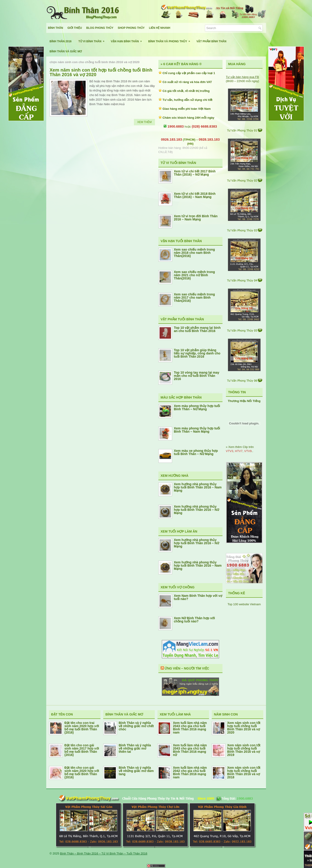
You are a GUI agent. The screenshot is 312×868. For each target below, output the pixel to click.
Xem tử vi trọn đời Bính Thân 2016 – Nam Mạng (196, 218)
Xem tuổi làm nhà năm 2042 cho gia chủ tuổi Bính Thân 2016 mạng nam (190, 772)
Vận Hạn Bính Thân (128, 40)
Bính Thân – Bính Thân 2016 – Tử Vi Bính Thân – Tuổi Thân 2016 (104, 853)
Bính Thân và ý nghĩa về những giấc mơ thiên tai (135, 748)
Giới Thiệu (75, 28)
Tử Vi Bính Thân (93, 40)
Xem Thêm (144, 122)
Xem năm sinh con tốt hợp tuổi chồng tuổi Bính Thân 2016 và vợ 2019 (244, 750)
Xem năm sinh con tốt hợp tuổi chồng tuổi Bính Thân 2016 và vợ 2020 (101, 72)
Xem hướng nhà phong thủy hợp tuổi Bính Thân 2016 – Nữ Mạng (197, 510)
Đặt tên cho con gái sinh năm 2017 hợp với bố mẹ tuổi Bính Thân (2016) (82, 750)
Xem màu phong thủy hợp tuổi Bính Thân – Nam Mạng (197, 430)
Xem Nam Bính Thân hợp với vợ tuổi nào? (198, 597)
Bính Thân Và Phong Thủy (171, 40)
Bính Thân (56, 28)
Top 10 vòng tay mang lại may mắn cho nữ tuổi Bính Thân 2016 (197, 376)
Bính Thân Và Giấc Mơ (66, 51)
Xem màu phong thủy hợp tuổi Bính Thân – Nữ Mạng (197, 407)
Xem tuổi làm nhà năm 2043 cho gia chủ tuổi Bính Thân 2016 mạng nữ (190, 750)
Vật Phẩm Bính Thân (211, 41)
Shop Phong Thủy (131, 28)
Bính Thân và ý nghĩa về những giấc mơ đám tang (136, 771)
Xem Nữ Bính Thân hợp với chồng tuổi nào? (194, 620)
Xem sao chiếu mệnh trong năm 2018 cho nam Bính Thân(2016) (194, 253)
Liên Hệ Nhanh (160, 28)
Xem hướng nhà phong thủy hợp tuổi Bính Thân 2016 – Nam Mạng (198, 487)
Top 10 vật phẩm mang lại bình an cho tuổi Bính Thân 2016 (197, 329)
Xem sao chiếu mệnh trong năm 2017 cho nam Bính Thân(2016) (194, 297)
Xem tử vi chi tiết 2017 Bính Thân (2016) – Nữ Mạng (195, 173)
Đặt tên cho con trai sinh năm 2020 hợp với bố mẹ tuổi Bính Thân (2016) (82, 728)
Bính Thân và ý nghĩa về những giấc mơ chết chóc (136, 726)
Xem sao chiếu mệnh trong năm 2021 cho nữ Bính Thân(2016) (194, 275)
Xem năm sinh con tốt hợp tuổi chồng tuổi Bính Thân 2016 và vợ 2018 (244, 772)
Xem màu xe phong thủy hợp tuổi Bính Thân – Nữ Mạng (196, 452)
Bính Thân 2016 (61, 41)
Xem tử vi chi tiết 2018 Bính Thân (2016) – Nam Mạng (195, 195)
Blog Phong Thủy (100, 28)
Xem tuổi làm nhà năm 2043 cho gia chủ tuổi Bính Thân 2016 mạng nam (190, 728)
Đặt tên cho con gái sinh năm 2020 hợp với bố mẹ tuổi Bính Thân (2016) (82, 772)
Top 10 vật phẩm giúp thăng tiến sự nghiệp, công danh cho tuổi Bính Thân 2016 (197, 353)
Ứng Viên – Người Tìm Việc (187, 668)
